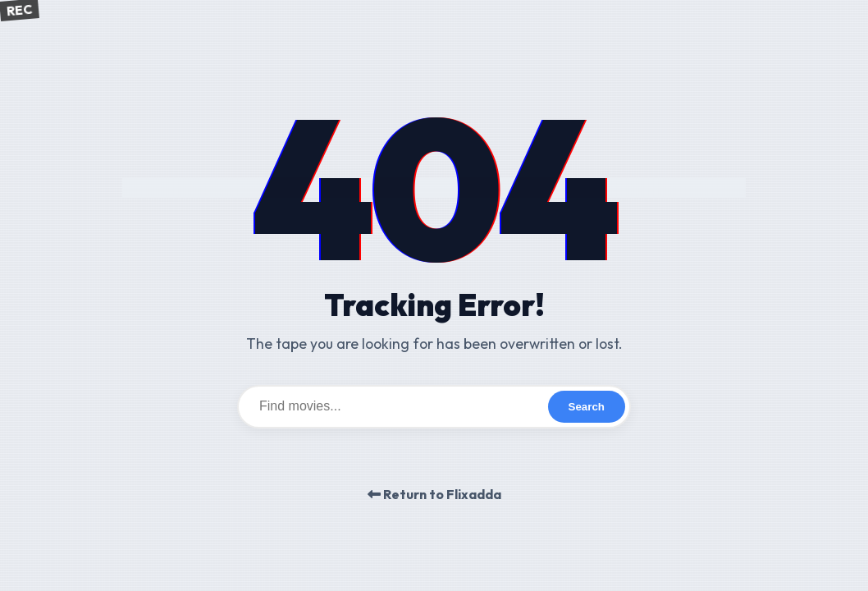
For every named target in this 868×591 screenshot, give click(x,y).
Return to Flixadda (434, 494)
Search (587, 407)
